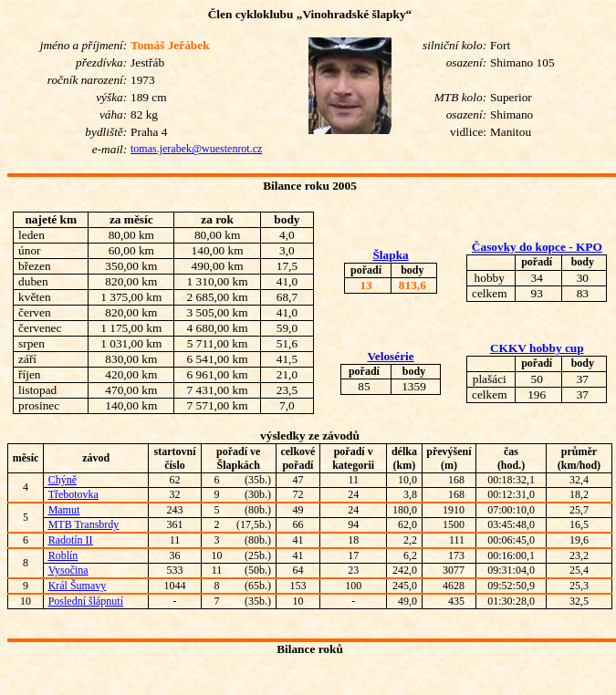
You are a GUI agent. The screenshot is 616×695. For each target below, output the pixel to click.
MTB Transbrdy (84, 524)
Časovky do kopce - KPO (537, 247)
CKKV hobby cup (537, 348)
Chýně (63, 480)
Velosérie (390, 356)
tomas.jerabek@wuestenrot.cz (196, 149)
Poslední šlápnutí (86, 601)
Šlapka (390, 255)
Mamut (64, 510)
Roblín (63, 555)
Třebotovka (73, 494)
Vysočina (68, 570)
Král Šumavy (78, 586)
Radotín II (71, 540)
